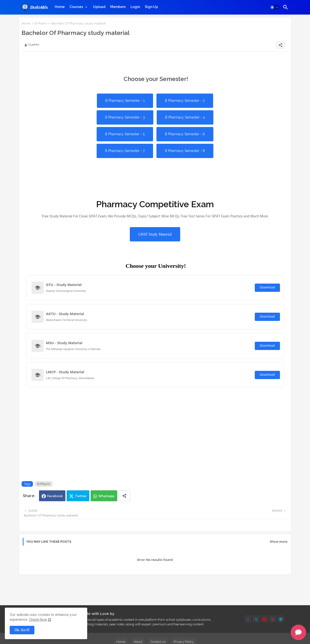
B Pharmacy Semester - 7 (125, 151)
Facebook (55, 496)
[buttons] (248, 619)
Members (118, 7)
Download (267, 288)
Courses (76, 7)
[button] (275, 7)
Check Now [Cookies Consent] (38, 620)
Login (135, 7)
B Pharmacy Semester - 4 (185, 117)
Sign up (151, 7)
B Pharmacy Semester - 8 (185, 151)
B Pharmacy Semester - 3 (125, 117)
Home (60, 7)
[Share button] (124, 496)
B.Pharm (41, 23)
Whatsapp (106, 496)
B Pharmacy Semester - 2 (185, 101)
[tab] (60, 7)
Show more (279, 542)
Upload (99, 7)
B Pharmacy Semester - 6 (185, 134)
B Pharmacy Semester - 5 (125, 134)
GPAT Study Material (155, 234)
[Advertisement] (110, 63)
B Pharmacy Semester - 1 (125, 101)
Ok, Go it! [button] (22, 630)
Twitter (81, 496)
